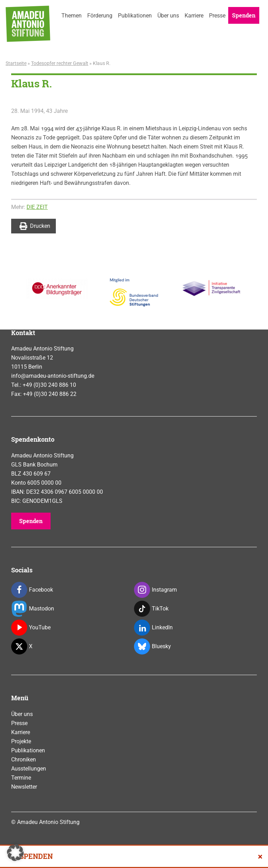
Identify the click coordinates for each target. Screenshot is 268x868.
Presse (217, 16)
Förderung (100, 16)
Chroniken (24, 759)
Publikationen (135, 16)
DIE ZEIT (37, 207)
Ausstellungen (29, 769)
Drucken (35, 226)
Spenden (244, 15)
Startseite (16, 63)
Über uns (168, 16)
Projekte (21, 741)
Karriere (194, 16)
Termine (21, 778)
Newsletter (24, 787)
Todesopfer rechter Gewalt (60, 63)
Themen (72, 16)
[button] (15, 853)
